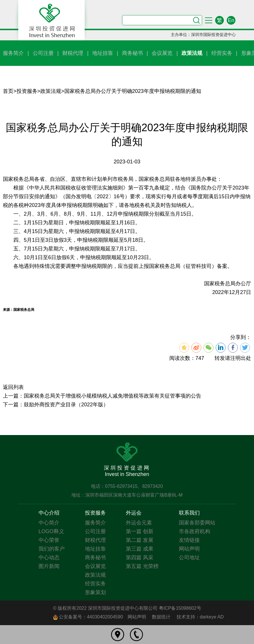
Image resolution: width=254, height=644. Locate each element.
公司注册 (43, 53)
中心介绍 (49, 513)
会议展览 (162, 53)
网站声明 (189, 549)
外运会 (134, 513)
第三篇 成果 (140, 549)
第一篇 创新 (140, 531)
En (231, 20)
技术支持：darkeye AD (200, 617)
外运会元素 (139, 523)
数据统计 (161, 617)
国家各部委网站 (197, 523)
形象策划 (95, 592)
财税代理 (73, 53)
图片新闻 (49, 566)
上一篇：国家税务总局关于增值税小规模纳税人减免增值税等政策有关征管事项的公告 (102, 396)
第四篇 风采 (140, 558)
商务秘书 (133, 53)
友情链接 (189, 540)
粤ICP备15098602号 (180, 608)
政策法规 (192, 53)
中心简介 (49, 523)
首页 (8, 91)
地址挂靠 (103, 53)
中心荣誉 (49, 540)
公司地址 (189, 558)
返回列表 (13, 387)
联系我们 (189, 513)
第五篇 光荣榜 (142, 566)
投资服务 (27, 91)
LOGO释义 (51, 531)
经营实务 (222, 53)
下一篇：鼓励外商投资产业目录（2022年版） (56, 405)
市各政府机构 (195, 531)
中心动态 (49, 558)
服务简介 (13, 53)
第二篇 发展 (140, 540)
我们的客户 (52, 549)
